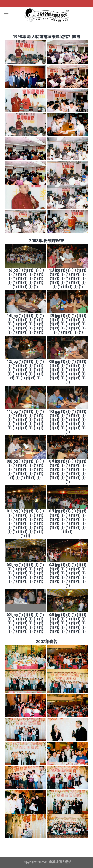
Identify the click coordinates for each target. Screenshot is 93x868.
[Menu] (6, 15)
